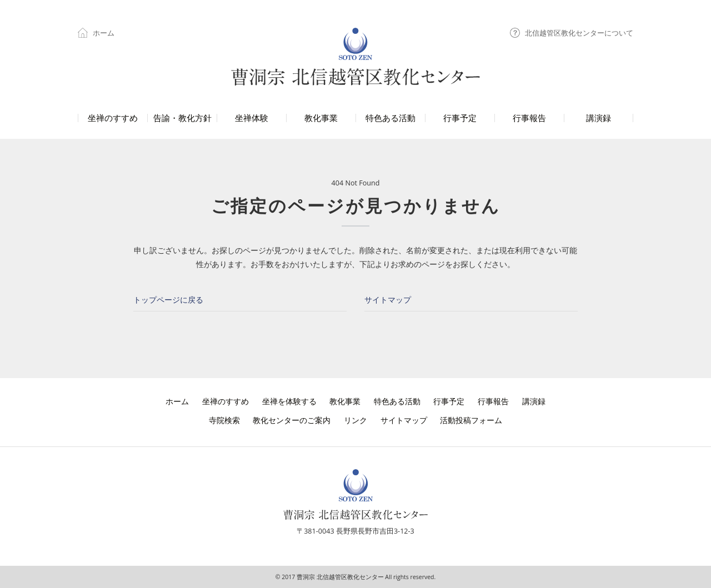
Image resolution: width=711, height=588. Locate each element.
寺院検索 (224, 420)
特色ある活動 (397, 401)
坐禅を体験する (289, 401)
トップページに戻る (168, 300)
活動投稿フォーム (471, 420)
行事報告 (493, 401)
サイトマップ (388, 300)
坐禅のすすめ (226, 401)
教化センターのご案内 (292, 420)
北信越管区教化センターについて (572, 33)
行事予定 (449, 401)
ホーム (96, 33)
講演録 (534, 401)
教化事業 (345, 401)
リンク (355, 420)
